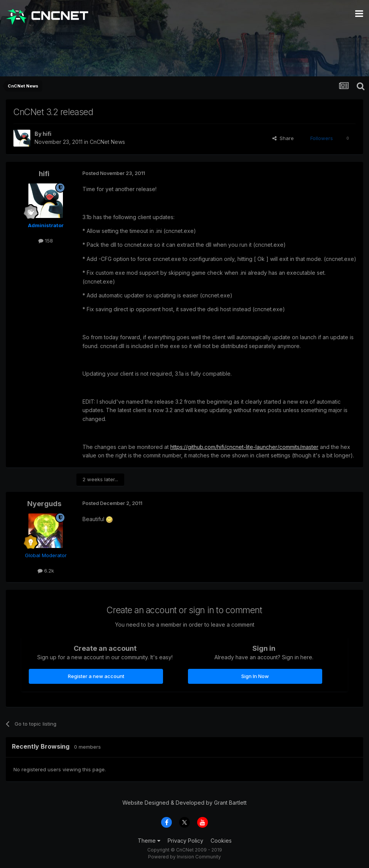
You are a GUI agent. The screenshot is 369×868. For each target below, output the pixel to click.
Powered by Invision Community (184, 857)
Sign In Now (255, 676)
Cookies (221, 841)
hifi (47, 134)
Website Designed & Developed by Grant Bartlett (184, 803)
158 (46, 241)
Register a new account (96, 676)
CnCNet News (107, 142)
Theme (149, 841)
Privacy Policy (185, 841)
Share (283, 138)
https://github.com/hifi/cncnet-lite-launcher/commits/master (244, 447)
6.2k (46, 571)
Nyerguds (44, 504)
